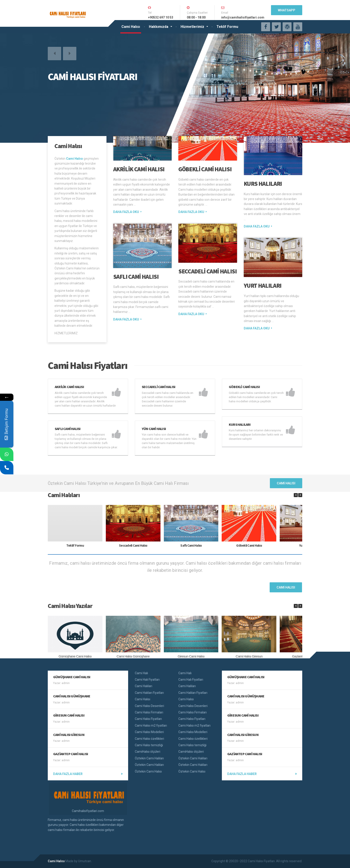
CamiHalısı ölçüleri (148, 752)
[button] (54, 54)
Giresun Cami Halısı (191, 656)
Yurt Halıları (263, 285)
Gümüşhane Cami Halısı (75, 656)
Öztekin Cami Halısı (148, 771)
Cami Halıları (144, 686)
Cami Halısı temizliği (149, 745)
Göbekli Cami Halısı (205, 169)
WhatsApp (287, 10)
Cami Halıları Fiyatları (149, 693)
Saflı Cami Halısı (136, 277)
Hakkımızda (159, 27)
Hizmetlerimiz (192, 27)
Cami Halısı (131, 27)
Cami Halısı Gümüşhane (133, 656)
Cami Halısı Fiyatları (148, 719)
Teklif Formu (227, 27)
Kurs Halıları (263, 184)
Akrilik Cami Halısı (139, 169)
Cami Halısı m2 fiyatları (151, 725)
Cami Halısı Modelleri (149, 732)
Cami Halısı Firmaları (149, 712)
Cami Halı (141, 673)
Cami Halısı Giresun (249, 656)
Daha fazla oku (126, 212)
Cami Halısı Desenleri (149, 706)
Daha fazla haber (68, 774)
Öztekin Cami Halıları (149, 758)
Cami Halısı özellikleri (149, 739)
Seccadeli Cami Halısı (208, 271)
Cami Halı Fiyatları (147, 680)
